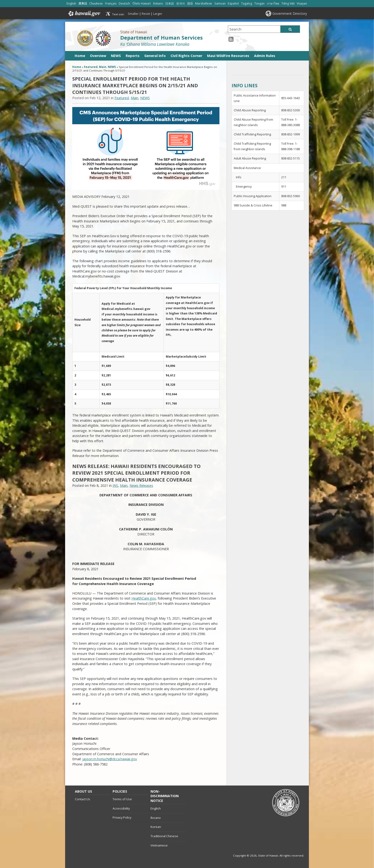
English (156, 808)
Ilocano (156, 818)
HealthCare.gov (144, 598)
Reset (146, 14)
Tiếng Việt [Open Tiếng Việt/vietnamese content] (288, 3)
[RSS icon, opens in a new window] (231, 39)
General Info (155, 56)
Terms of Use (122, 799)
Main (103, 67)
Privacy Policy (122, 817)
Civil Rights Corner (186, 56)
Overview (98, 56)
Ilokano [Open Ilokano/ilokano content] (158, 3)
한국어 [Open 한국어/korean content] (181, 3)
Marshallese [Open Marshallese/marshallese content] (204, 3)
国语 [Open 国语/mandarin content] (190, 3)
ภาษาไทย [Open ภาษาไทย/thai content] (273, 3)
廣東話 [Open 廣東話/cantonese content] (83, 3)
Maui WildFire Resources (228, 56)
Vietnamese (159, 845)
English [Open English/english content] (71, 3)
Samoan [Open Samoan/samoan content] (220, 3)
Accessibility (121, 808)
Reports (133, 56)
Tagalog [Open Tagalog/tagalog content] (247, 3)
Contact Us (83, 799)
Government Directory (290, 13)
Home (80, 56)
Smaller (133, 14)
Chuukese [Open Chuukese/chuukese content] (96, 3)
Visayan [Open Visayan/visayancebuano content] (302, 3)
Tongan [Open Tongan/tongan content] (259, 3)
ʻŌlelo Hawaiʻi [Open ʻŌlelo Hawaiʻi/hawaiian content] (141, 3)
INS (115, 485)
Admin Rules (265, 56)
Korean (156, 827)
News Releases (141, 485)
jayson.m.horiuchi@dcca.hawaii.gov (110, 759)
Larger (158, 14)
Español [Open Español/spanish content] (233, 3)
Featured (91, 67)
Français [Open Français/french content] (111, 3)
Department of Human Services (161, 38)
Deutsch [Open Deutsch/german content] (124, 3)
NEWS (116, 56)
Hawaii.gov (84, 14)
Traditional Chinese (164, 836)
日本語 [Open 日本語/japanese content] (170, 3)
